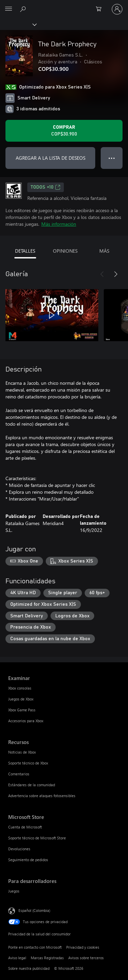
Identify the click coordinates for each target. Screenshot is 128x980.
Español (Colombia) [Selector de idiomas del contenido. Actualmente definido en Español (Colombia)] (34, 910)
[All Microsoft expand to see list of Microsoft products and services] (9, 9)
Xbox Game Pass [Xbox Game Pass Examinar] (22, 710)
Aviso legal (17, 958)
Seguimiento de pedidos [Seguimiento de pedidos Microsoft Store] (28, 860)
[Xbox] (18, 24)
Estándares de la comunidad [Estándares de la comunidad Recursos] (32, 785)
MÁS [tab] (104, 251)
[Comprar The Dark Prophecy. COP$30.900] (64, 131)
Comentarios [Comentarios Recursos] (19, 774)
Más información (59, 224)
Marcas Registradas (47, 958)
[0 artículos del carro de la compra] (101, 9)
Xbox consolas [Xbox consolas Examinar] (20, 688)
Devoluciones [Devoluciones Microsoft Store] (19, 849)
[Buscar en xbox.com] (24, 9)
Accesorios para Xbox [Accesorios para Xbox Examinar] (26, 721)
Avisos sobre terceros (86, 958)
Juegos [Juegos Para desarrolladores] (14, 891)
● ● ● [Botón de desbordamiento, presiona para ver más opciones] (112, 158)
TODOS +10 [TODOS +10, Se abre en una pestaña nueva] (46, 187)
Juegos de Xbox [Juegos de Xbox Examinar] (21, 699)
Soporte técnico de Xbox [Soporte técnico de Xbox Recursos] (28, 763)
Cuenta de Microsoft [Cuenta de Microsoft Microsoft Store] (25, 827)
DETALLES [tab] (25, 251)
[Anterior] (102, 274)
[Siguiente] (116, 274)
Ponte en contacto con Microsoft (35, 947)
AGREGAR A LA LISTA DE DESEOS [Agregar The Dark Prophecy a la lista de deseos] (51, 158)
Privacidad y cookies (83, 947)
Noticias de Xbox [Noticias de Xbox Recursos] (22, 752)
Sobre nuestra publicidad (29, 968)
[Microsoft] (64, 5)
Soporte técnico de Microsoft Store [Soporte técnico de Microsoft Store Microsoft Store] (37, 838)
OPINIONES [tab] (65, 251)
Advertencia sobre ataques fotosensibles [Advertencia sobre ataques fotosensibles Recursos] (42, 796)
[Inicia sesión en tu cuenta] (117, 9)
